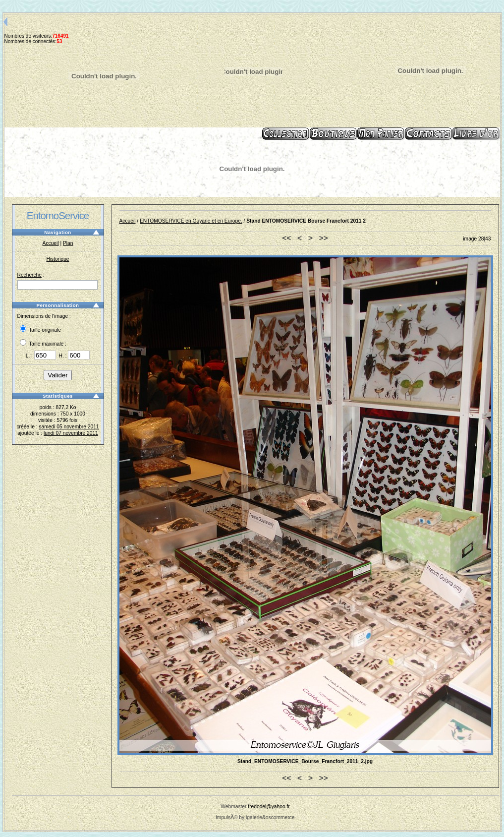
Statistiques (58, 396)
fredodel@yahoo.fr (269, 807)
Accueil (51, 243)
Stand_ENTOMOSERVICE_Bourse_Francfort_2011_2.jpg (305, 761)
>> (324, 238)
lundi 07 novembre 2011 (71, 433)
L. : (42, 356)
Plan (68, 243)
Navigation (58, 232)
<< (286, 238)
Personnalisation (57, 305)
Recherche (30, 275)
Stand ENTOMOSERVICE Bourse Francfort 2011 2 (306, 221)
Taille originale (41, 330)
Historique (57, 259)
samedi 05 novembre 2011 (69, 427)
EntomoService (58, 215)
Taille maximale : (43, 344)
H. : (74, 356)
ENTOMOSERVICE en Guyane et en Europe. (191, 221)
